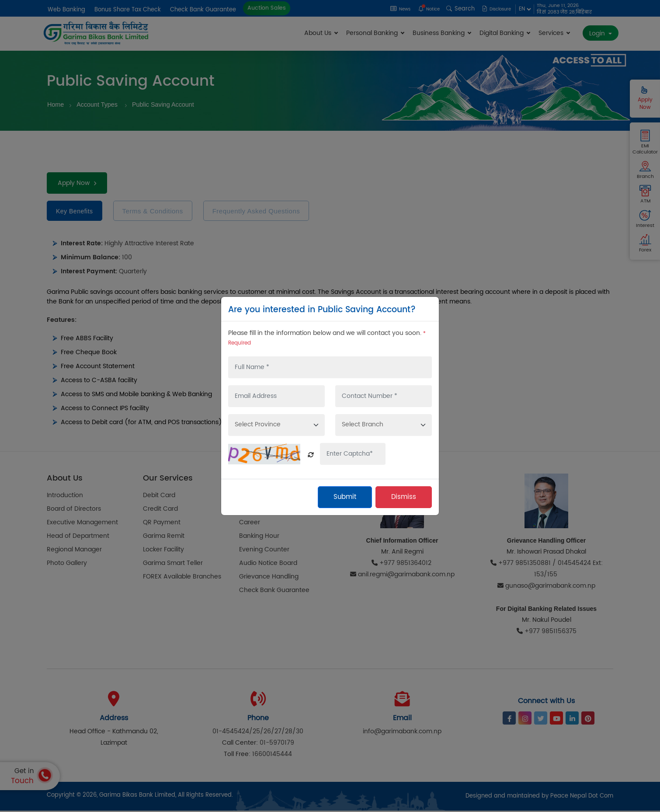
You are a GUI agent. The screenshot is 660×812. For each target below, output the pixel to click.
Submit (345, 497)
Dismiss (404, 497)
